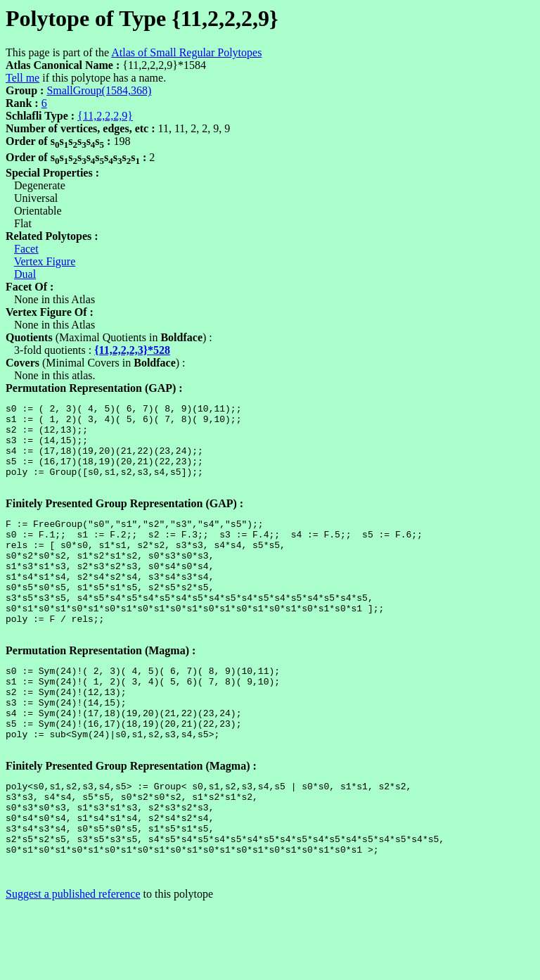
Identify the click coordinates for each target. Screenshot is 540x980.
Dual (25, 274)
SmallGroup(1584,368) (99, 90)
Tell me (22, 78)
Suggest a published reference (73, 968)
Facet (26, 249)
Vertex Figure (45, 261)
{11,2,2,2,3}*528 (132, 350)
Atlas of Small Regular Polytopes (186, 52)
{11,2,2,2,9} (105, 116)
